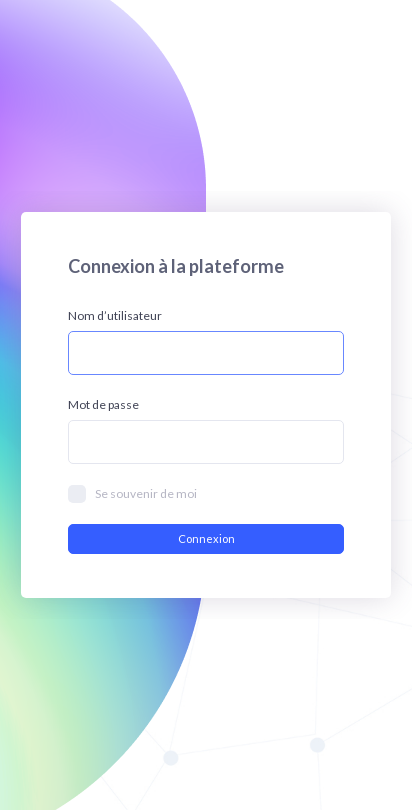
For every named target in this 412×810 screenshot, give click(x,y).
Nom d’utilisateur (115, 315)
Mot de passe (103, 404)
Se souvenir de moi (132, 494)
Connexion (206, 538)
